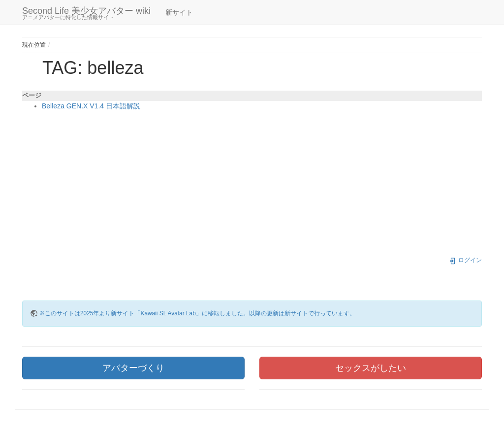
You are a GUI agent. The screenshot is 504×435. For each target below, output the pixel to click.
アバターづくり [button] (133, 368)
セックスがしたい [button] (371, 368)
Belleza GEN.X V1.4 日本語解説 (91, 106)
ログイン (465, 260)
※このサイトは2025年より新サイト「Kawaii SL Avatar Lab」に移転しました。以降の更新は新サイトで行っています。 (197, 313)
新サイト (179, 12)
